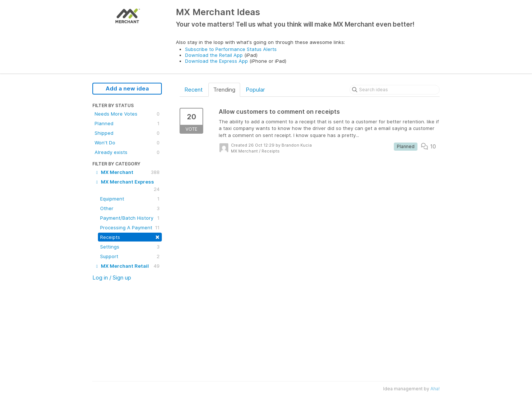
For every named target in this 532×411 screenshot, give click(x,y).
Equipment (130, 199)
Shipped (127, 133)
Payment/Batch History (130, 218)
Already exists (127, 152)
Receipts (130, 237)
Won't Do (127, 143)
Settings (130, 247)
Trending (224, 90)
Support (130, 256)
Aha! (435, 389)
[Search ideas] (395, 90)
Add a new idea (127, 88)
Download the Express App (216, 61)
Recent (194, 90)
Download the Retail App (214, 55)
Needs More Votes (127, 114)
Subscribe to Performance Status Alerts (231, 49)
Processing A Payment (130, 227)
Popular (255, 90)
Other (130, 208)
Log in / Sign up (112, 278)
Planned (127, 123)
